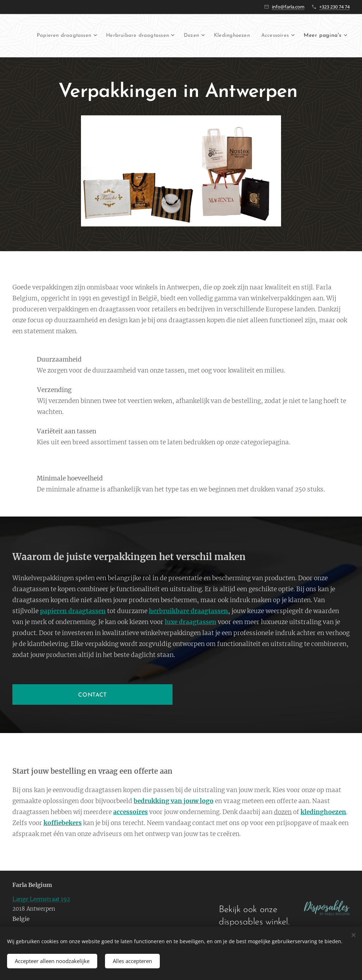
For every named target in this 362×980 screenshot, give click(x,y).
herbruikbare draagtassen (188, 611)
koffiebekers (63, 823)
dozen (283, 812)
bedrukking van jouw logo (174, 801)
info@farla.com (288, 7)
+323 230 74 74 (334, 7)
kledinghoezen (323, 812)
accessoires (130, 812)
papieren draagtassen (73, 611)
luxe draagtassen (191, 622)
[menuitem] (100, 36)
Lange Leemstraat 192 (41, 899)
